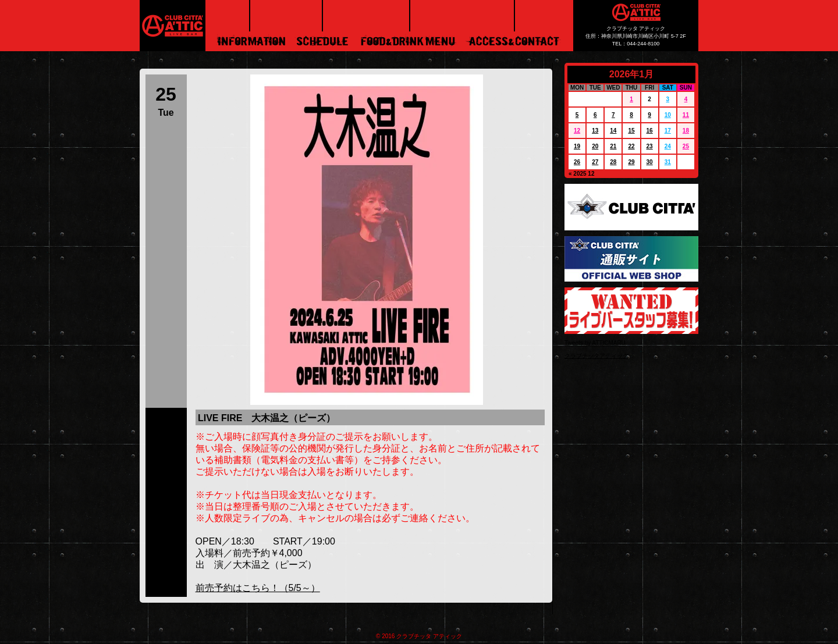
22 (631, 146)
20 (595, 146)
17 (668, 131)
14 (613, 131)
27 (595, 162)
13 (595, 131)
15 (631, 131)
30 (650, 162)
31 (668, 162)
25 (686, 146)
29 (631, 162)
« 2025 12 (582, 174)
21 (613, 146)
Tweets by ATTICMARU (595, 343)
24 (668, 146)
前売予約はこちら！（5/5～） (258, 588)
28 (613, 162)
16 (650, 131)
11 (686, 115)
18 (686, 131)
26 (577, 162)
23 (650, 146)
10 (668, 115)
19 (577, 146)
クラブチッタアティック (596, 356)
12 (577, 131)
